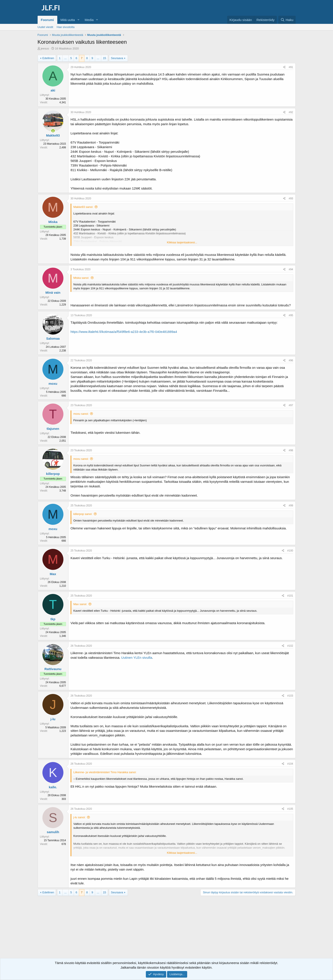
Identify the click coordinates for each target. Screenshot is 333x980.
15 (105, 58)
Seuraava (117, 58)
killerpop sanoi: (83, 514)
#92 (291, 112)
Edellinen (48, 58)
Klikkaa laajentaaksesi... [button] (182, 242)
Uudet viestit (45, 27)
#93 (291, 198)
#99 (291, 506)
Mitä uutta (68, 20)
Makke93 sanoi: (83, 207)
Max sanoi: (80, 604)
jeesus (45, 48)
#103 (290, 696)
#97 (291, 405)
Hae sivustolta (66, 27)
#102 (290, 646)
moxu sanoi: (81, 414)
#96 (291, 360)
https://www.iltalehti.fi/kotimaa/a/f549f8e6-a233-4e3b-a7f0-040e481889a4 (124, 332)
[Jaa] (284, 67)
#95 (291, 315)
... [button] (65, 58)
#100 (290, 551)
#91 (291, 67)
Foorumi (47, 20)
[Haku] (287, 20)
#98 (291, 450)
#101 (290, 596)
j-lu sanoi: (80, 817)
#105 (290, 809)
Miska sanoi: (81, 278)
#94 (291, 269)
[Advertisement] (167, 931)
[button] (78, 20)
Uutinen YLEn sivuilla (137, 658)
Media (89, 20)
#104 (290, 764)
